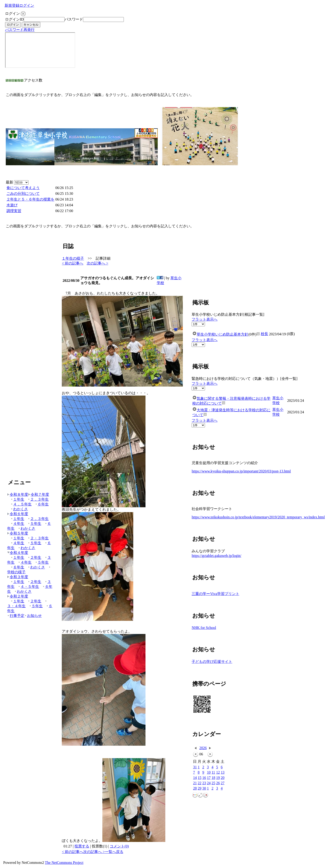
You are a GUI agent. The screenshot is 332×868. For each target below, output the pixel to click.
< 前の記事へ (73, 263)
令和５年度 (18, 533)
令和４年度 (18, 553)
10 (209, 773)
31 (195, 767)
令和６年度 (18, 514)
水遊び (12, 205)
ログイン (27, 5)
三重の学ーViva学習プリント (215, 594)
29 (199, 788)
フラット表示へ (205, 319)
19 (218, 778)
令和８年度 (18, 494)
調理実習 (14, 211)
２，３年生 (38, 499)
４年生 (17, 524)
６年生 (42, 504)
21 (195, 783)
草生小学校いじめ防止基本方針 (222, 334)
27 (222, 783)
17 (209, 778)
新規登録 (12, 5)
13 (222, 773)
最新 (17, 182)
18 (213, 778)
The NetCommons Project (64, 863)
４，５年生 (21, 504)
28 (195, 788)
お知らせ (33, 616)
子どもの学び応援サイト (212, 662)
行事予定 (16, 616)
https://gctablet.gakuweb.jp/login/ (216, 556)
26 (218, 783)
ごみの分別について (23, 194)
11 (213, 773)
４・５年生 (28, 587)
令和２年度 (18, 596)
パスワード (74, 19)
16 (204, 778)
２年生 (34, 557)
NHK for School (204, 628)
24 (209, 783)
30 (204, 788)
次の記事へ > (97, 263)
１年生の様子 (73, 258)
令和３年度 (18, 577)
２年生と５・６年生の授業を (30, 199)
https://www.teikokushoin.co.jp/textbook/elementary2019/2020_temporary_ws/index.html (258, 517)
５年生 (34, 524)
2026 (203, 748)
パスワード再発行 (20, 30)
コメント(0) (119, 846)
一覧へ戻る (114, 852)
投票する (82, 846)
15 (199, 778)
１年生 (17, 499)
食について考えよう (23, 188)
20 (222, 778)
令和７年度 (39, 494)
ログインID (14, 19)
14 (195, 778)
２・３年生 (38, 538)
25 (213, 783)
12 (218, 773)
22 (199, 783)
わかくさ (19, 509)
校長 (264, 334)
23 (204, 783)
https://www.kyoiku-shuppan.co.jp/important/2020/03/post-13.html (241, 471)
